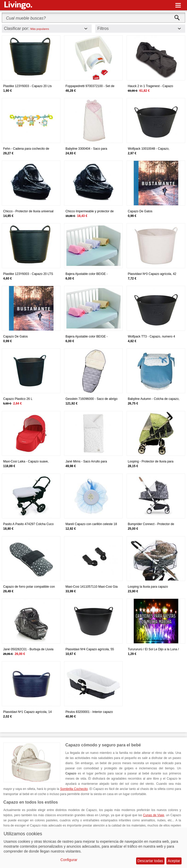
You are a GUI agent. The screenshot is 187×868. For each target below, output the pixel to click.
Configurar (69, 860)
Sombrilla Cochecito (74, 789)
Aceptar (174, 861)
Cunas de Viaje (154, 815)
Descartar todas (150, 861)
